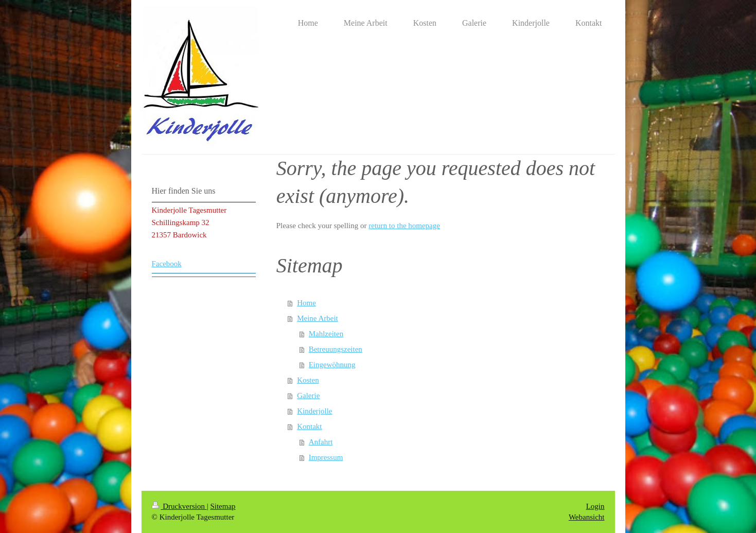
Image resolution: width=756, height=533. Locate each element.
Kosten (308, 380)
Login (595, 506)
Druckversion (179, 506)
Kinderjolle (314, 411)
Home (306, 303)
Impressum (326, 457)
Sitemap (223, 506)
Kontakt (309, 426)
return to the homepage (404, 226)
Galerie (308, 396)
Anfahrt (321, 442)
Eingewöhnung (332, 365)
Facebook (167, 264)
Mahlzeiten (326, 334)
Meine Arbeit (318, 318)
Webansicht (587, 517)
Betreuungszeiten (336, 349)
